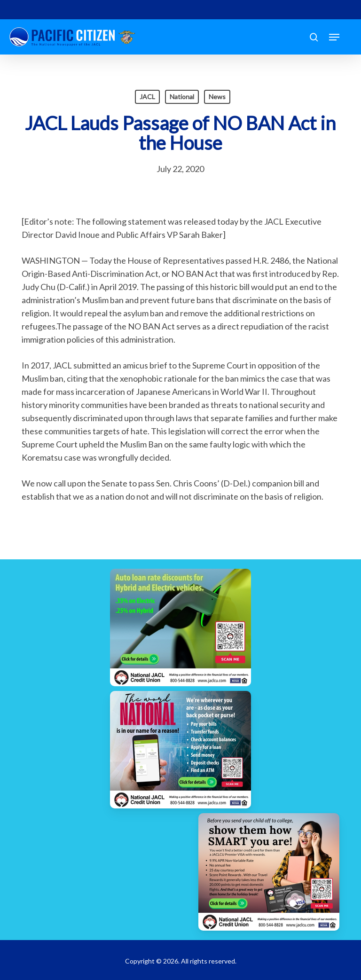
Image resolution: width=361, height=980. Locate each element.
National (182, 97)
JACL (147, 97)
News (217, 97)
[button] (334, 37)
